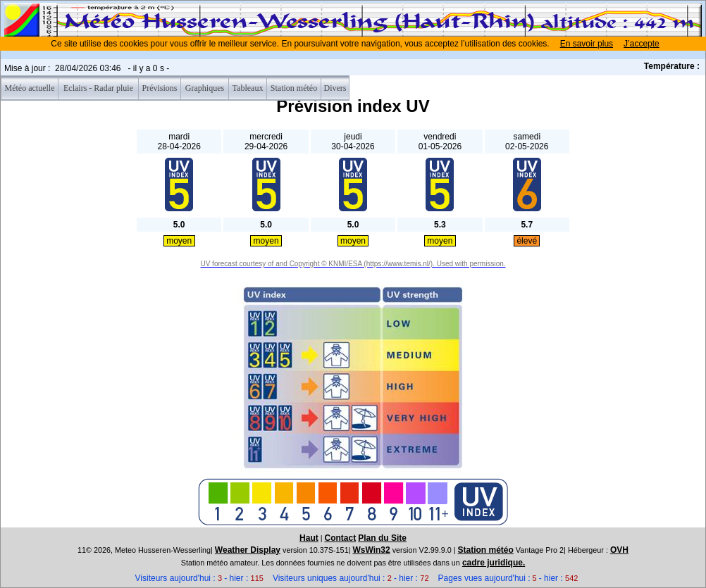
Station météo (486, 550)
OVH (619, 550)
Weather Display (248, 550)
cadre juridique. (494, 563)
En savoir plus (587, 44)
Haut (309, 538)
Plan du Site (382, 538)
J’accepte (642, 44)
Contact (341, 538)
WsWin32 (371, 550)
